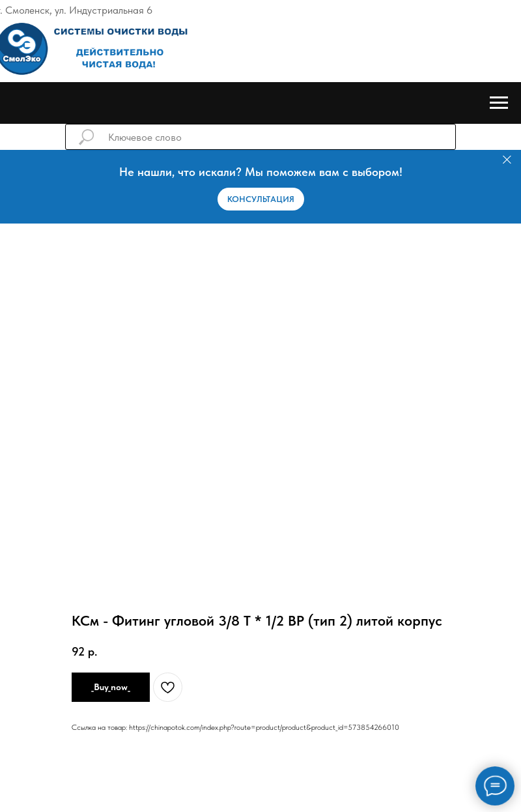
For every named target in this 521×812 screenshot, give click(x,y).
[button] (261, 199)
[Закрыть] (507, 160)
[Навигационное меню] (499, 103)
